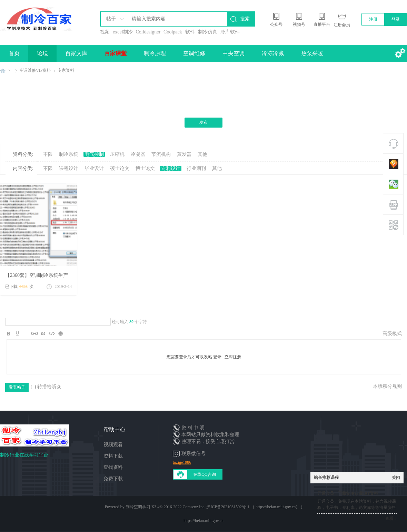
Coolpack (173, 32)
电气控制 (94, 154)
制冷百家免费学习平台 (3, 71)
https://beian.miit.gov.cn (203, 521)
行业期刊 (196, 168)
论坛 (42, 53)
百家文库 (76, 53)
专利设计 (171, 168)
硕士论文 (120, 168)
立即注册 (233, 357)
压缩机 (117, 154)
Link (34, 333)
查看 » (391, 519)
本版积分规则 (387, 386)
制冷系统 (69, 154)
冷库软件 (230, 32)
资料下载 (113, 456)
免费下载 (113, 479)
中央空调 (234, 53)
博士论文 (145, 168)
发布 (203, 122)
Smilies (60, 333)
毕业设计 (94, 168)
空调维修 (194, 53)
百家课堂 (116, 53)
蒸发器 (184, 154)
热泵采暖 (312, 53)
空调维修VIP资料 (35, 70)
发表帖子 (17, 387)
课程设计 (69, 168)
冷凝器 (138, 154)
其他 (202, 154)
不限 (48, 154)
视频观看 (113, 445)
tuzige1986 (182, 462)
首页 (14, 53)
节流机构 (161, 154)
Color (17, 333)
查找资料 (113, 467)
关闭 (396, 478)
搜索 (245, 19)
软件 (190, 32)
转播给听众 (46, 387)
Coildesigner (148, 32)
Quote (43, 333)
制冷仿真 (208, 32)
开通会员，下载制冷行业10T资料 (348, 493)
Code (52, 333)
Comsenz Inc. (194, 507)
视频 (105, 32)
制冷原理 (155, 53)
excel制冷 (123, 32)
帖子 (111, 19)
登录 (396, 19)
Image (26, 333)
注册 (373, 19)
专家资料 (66, 70)
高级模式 (392, 334)
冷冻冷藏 (273, 53)
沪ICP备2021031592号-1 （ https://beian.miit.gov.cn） (253, 507)
